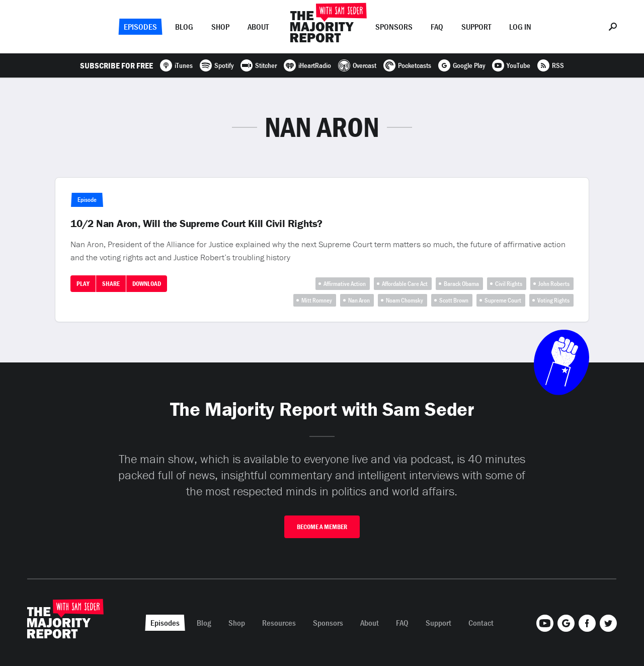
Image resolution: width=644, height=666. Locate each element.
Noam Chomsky (405, 300)
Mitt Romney (317, 300)
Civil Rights (509, 284)
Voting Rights (553, 300)
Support (476, 27)
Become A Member (322, 527)
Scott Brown (454, 300)
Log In (520, 27)
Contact (481, 623)
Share (111, 284)
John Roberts (554, 284)
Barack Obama (461, 284)
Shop (220, 27)
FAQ (437, 27)
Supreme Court (503, 300)
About (258, 27)
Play (83, 284)
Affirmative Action (345, 284)
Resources (279, 623)
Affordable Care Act (405, 284)
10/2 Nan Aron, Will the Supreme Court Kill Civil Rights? (196, 224)
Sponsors (394, 27)
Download (147, 284)
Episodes (140, 27)
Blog (184, 27)
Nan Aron (359, 300)
